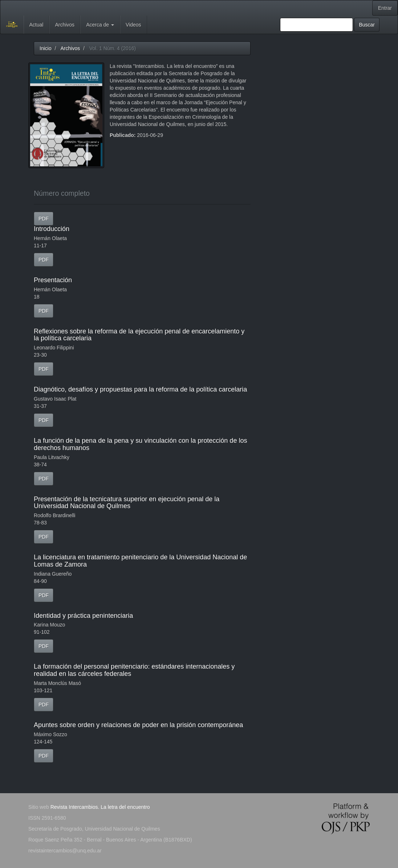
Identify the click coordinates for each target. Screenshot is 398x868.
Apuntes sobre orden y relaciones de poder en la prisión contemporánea (138, 725)
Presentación (53, 280)
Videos (133, 25)
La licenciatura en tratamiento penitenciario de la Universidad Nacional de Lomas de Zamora (140, 561)
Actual (36, 25)
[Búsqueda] (316, 25)
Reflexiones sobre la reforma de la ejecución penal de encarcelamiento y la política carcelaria (139, 335)
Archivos (65, 25)
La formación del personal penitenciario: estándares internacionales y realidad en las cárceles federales (134, 670)
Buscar (367, 25)
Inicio (46, 48)
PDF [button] (44, 219)
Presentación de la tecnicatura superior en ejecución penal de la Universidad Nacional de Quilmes (127, 503)
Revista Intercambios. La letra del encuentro (100, 807)
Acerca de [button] (100, 25)
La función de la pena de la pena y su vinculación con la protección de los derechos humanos (140, 444)
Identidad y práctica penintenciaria (83, 616)
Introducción (52, 229)
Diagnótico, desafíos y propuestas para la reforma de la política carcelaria (140, 389)
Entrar (385, 8)
